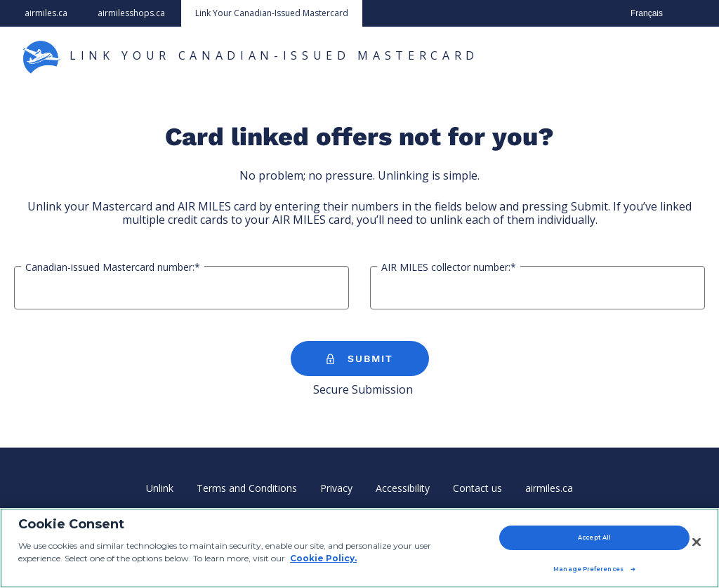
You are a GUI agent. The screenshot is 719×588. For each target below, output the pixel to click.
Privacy (336, 488)
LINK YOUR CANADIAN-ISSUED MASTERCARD (250, 57)
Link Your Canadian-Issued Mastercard (272, 13)
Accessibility (403, 488)
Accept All (594, 537)
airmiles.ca (46, 13)
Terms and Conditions (247, 488)
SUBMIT (360, 359)
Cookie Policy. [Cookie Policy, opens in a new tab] (323, 558)
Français (647, 13)
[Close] (697, 542)
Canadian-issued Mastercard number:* (113, 268)
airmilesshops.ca (131, 13)
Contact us (477, 488)
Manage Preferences (588, 569)
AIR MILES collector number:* (449, 268)
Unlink (160, 488)
